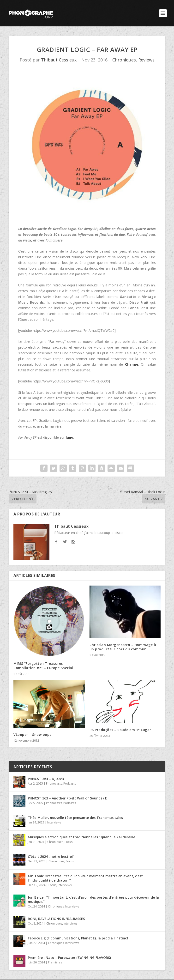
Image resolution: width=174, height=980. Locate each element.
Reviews (146, 60)
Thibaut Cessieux (59, 60)
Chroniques (124, 60)
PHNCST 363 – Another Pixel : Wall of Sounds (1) (68, 798)
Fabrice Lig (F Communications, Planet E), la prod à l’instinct (78, 938)
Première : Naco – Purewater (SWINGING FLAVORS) (69, 958)
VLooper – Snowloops (32, 735)
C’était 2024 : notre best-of (51, 856)
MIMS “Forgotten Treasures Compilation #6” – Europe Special (43, 666)
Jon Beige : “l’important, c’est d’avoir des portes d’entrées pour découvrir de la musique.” (93, 899)
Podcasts (70, 783)
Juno (69, 437)
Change (132, 364)
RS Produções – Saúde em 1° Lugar (120, 730)
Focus (69, 842)
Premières (55, 962)
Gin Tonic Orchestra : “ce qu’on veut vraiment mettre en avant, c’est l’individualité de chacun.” (85, 878)
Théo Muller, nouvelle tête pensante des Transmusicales (75, 818)
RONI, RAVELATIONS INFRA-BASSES (56, 919)
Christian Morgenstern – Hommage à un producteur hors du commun (123, 647)
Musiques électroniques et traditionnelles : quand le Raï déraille (81, 837)
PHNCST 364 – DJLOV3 (46, 779)
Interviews (54, 822)
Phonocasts (54, 783)
